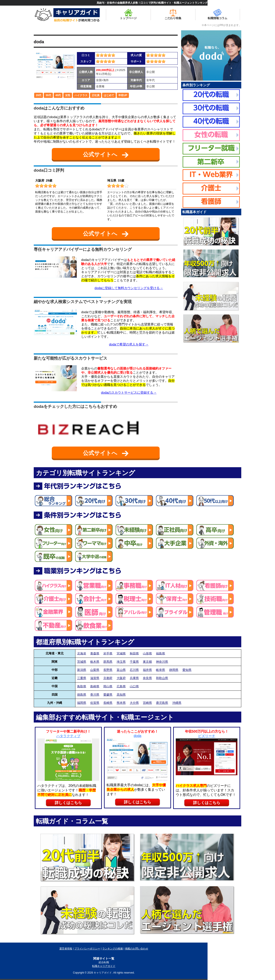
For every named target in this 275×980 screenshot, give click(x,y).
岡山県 (108, 686)
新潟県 (82, 670)
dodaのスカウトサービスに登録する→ (129, 392)
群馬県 (108, 662)
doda (39, 42)
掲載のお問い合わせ (137, 949)
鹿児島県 (162, 703)
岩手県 (108, 653)
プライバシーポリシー (87, 949)
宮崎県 (147, 703)
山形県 (147, 653)
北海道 (82, 653)
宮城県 (121, 653)
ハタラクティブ (68, 736)
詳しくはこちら (68, 803)
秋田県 (134, 653)
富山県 (121, 670)
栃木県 (95, 662)
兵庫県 (134, 678)
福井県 (147, 670)
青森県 (95, 653)
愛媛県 (108, 695)
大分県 (134, 703)
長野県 (108, 670)
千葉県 (134, 662)
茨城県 (82, 662)
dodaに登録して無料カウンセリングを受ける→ (129, 288)
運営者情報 (66, 949)
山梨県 (95, 670)
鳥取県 (82, 686)
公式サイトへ (106, 154)
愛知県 (187, 670)
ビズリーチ (207, 736)
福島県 (160, 653)
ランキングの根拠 (113, 949)
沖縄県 (177, 703)
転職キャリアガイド (104, 966)
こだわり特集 (173, 14)
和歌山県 (162, 678)
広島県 (121, 686)
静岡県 (174, 670)
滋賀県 (95, 678)
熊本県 (121, 703)
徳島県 (82, 695)
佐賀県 (95, 703)
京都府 (108, 678)
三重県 (82, 678)
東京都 (147, 662)
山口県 (134, 686)
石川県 (134, 670)
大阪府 (121, 678)
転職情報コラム (218, 14)
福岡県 (82, 703)
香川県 (95, 695)
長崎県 (108, 703)
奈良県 (147, 678)
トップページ (128, 14)
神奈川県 (162, 662)
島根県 (95, 686)
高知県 (121, 695)
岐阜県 (160, 670)
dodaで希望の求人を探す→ (129, 344)
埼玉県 (121, 662)
